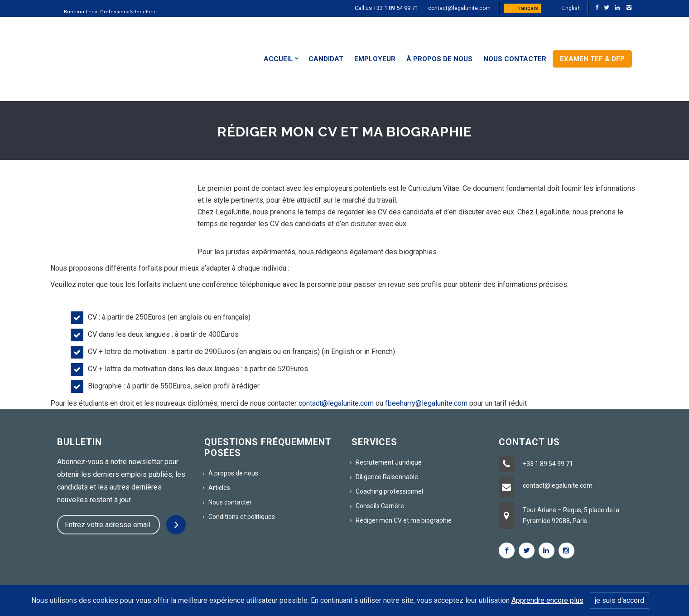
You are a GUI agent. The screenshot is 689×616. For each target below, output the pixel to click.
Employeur (375, 59)
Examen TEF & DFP (592, 59)
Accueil (278, 59)
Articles (219, 488)
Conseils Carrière (380, 506)
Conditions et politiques (242, 517)
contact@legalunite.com (459, 8)
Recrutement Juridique (389, 462)
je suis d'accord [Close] (619, 600)
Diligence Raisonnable (387, 477)
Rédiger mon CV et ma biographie (404, 520)
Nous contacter (515, 59)
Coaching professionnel (389, 491)
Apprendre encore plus (547, 600)
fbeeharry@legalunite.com (426, 403)
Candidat (326, 59)
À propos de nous (439, 59)
